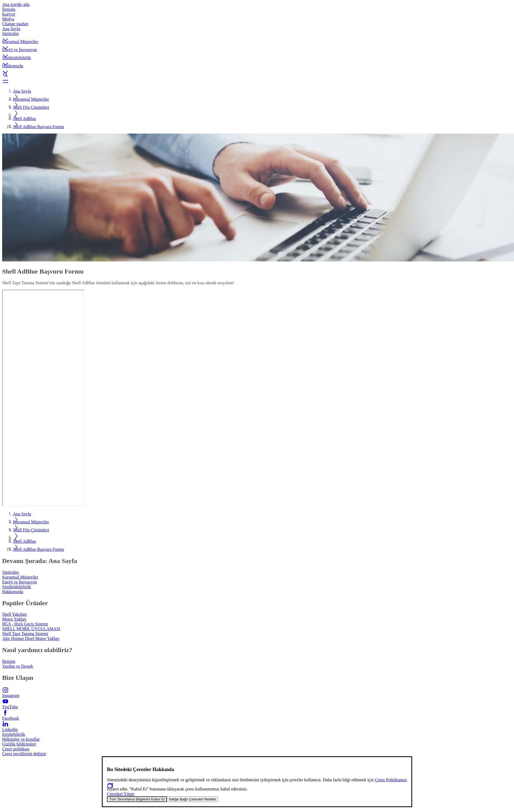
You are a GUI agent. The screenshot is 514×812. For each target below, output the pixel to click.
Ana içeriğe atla (16, 4)
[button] (257, 35)
